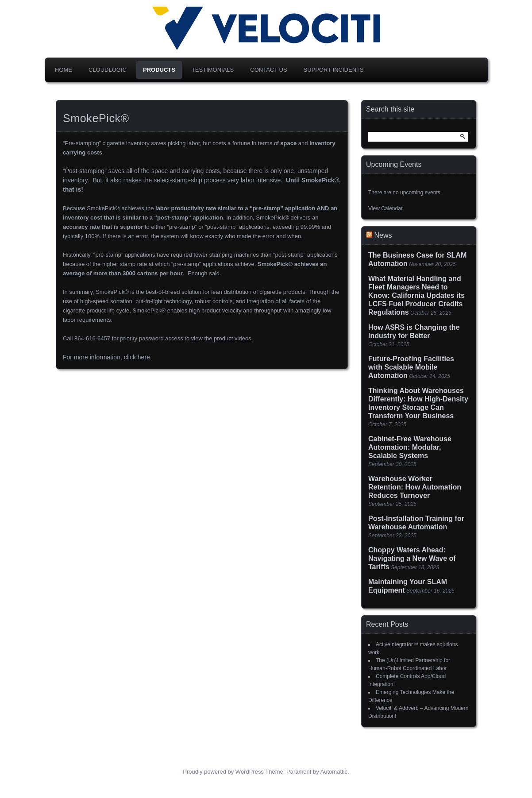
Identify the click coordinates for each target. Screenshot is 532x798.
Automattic (334, 772)
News (383, 235)
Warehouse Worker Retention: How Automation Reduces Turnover (415, 487)
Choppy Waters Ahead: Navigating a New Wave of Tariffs (412, 558)
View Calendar (386, 208)
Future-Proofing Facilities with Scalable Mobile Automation (411, 367)
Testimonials (213, 70)
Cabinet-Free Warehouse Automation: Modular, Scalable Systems (410, 447)
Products (159, 70)
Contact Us (268, 70)
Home (64, 70)
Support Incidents (334, 70)
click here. (138, 357)
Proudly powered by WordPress (223, 772)
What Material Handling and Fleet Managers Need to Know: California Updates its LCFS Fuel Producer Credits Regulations (416, 295)
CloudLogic (108, 70)
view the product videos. (222, 338)
